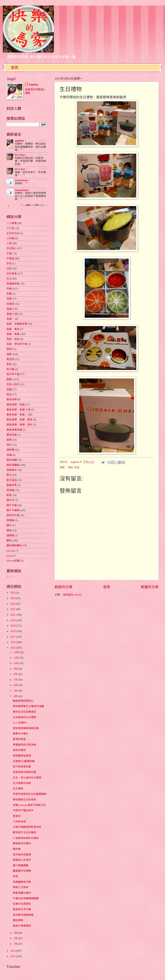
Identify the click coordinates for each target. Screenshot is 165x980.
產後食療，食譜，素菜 (19, 420)
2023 (13, 604)
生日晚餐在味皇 (22, 783)
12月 (16, 652)
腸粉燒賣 (18, 920)
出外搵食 (12, 274)
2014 (13, 951)
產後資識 (12, 435)
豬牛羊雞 (12, 505)
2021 (13, 615)
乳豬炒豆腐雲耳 (22, 904)
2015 (13, 648)
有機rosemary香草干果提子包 (29, 805)
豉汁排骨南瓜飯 (22, 767)
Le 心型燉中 (20, 723)
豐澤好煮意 (19, 739)
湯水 (9, 445)
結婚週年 (12, 470)
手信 (9, 264)
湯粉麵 (10, 450)
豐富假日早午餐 (22, 909)
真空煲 (10, 359)
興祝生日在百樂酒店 (24, 712)
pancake (11, 551)
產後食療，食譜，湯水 (19, 425)
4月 (16, 696)
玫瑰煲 (10, 304)
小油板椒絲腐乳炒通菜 (26, 838)
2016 (13, 642)
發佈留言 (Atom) (72, 595)
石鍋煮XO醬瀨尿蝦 (24, 761)
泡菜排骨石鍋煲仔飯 (24, 772)
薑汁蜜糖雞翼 (21, 865)
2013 (13, 956)
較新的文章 (63, 587)
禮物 (9, 531)
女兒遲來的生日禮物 (24, 717)
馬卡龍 (10, 369)
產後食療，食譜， (17, 415)
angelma (33, 85)
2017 (13, 637)
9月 (16, 669)
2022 (13, 609)
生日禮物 (18, 789)
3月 (16, 933)
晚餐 (9, 379)
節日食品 (12, 480)
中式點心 (12, 248)
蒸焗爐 (10, 490)
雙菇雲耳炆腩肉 (22, 843)
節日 (9, 475)
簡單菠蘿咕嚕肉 (22, 893)
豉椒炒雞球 (19, 750)
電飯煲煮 (12, 485)
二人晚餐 (12, 223)
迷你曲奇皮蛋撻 (22, 855)
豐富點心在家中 (22, 860)
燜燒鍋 (10, 520)
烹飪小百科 (13, 384)
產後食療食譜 (14, 430)
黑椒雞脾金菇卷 (22, 756)
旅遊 (9, 349)
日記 (70, 467)
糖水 (9, 525)
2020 (13, 620)
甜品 (9, 394)
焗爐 (9, 389)
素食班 (17, 816)
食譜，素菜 (13, 329)
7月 (16, 680)
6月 (16, 685)
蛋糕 (9, 440)
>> (46, 205)
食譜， (10, 319)
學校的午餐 (13, 515)
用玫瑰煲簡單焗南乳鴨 (26, 728)
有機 (9, 294)
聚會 (9, 495)
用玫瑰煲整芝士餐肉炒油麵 (28, 706)
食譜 (9, 309)
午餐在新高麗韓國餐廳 (26, 898)
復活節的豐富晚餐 (23, 915)
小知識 (10, 238)
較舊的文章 (150, 587)
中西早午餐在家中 (23, 810)
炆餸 (9, 299)
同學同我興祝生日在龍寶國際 (30, 794)
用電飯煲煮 (13, 284)
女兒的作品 (13, 233)
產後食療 (12, 399)
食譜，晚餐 (13, 334)
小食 (9, 243)
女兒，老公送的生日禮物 (27, 778)
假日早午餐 (13, 374)
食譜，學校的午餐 (17, 344)
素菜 (9, 364)
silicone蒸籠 (13, 561)
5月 (16, 691)
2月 (16, 938)
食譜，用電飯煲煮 (17, 324)
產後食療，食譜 (16, 405)
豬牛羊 (10, 500)
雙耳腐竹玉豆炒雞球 (24, 833)
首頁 (15, 68)
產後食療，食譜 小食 (18, 410)
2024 (13, 598)
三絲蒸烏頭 (19, 822)
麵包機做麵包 (14, 546)
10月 (16, 663)
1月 (16, 944)
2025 (13, 593)
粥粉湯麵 (12, 460)
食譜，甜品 (13, 339)
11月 (16, 658)
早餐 (9, 289)
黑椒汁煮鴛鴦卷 (22, 926)
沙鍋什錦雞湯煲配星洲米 (27, 827)
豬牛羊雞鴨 (13, 510)
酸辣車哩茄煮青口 (23, 701)
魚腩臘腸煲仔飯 (22, 882)
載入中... (11, 577)
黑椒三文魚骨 (21, 887)
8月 (16, 674)
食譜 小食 (12, 314)
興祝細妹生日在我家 (24, 800)
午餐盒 (10, 259)
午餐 (9, 254)
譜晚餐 (10, 536)
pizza (9, 556)
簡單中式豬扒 (21, 734)
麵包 (9, 541)
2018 (13, 631)
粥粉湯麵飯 (13, 465)
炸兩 (15, 876)
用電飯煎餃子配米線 (24, 745)
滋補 (9, 455)
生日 (77, 467)
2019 (13, 626)
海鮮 (9, 354)
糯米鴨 (17, 849)
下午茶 (10, 228)
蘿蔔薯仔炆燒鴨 (22, 871)
